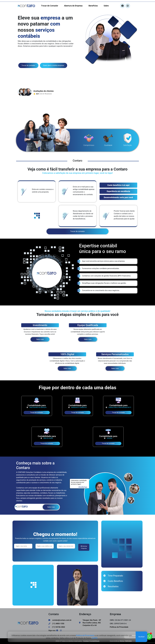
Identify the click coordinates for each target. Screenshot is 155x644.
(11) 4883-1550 (56, 624)
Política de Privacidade (85, 636)
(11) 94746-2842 (57, 627)
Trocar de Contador (50, 6)
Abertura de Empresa (73, 6)
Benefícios (93, 6)
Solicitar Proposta (84, 547)
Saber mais (40, 339)
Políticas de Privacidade (119, 627)
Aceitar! (141, 638)
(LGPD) (95, 639)
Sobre (106, 6)
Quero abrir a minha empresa (54, 65)
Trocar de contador (28, 65)
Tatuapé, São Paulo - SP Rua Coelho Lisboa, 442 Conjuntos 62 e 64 (92, 623)
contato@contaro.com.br (60, 620)
